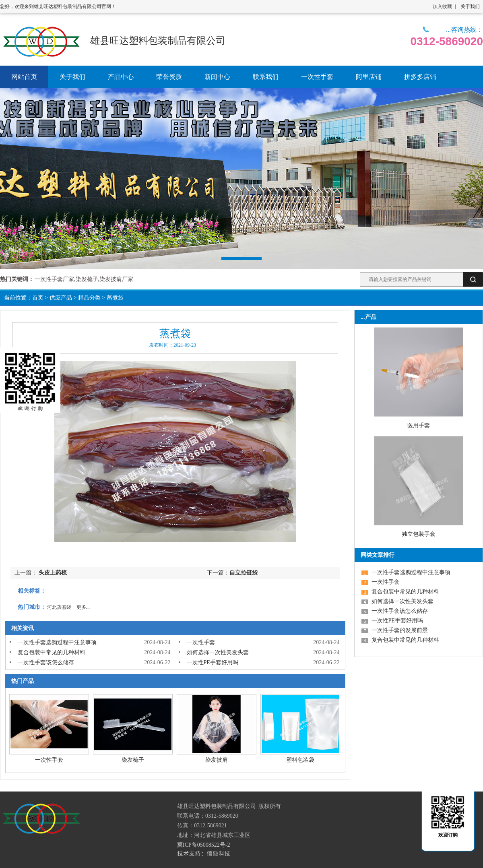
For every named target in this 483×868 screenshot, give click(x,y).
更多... (83, 607)
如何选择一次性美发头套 (218, 652)
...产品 (368, 317)
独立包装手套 (419, 534)
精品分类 (89, 298)
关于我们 (470, 6)
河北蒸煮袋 (59, 607)
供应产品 (61, 298)
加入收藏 (442, 6)
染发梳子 (133, 760)
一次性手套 (201, 642)
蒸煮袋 (115, 298)
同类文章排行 (378, 555)
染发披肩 (217, 760)
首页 (38, 298)
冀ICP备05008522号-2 (203, 845)
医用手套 (419, 425)
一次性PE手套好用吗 (213, 662)
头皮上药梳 (53, 573)
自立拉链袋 (244, 573)
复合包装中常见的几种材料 (52, 652)
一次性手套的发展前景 (400, 630)
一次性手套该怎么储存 (46, 662)
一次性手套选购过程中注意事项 (57, 642)
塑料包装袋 (300, 760)
